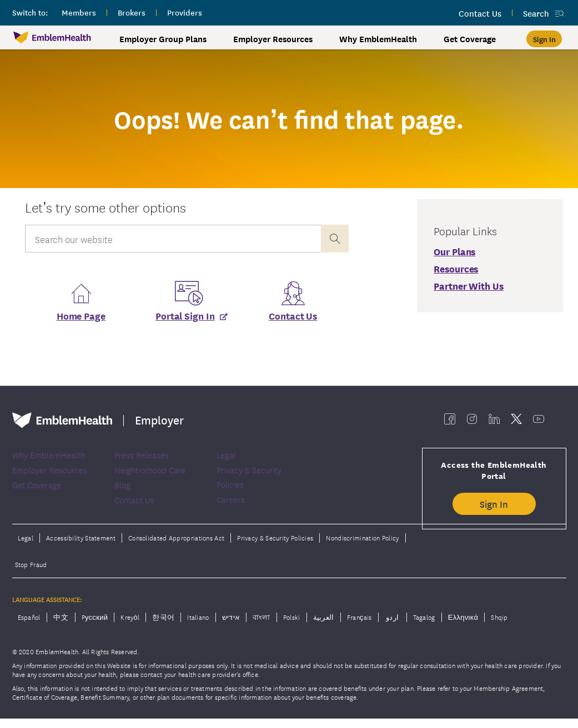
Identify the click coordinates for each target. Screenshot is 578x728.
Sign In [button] (494, 507)
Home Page (81, 319)
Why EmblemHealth (378, 39)
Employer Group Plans (163, 39)
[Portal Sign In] (187, 322)
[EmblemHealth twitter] (516, 422)
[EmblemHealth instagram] (472, 422)
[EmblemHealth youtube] (539, 422)
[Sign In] (544, 39)
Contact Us (293, 319)
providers (185, 12)
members (79, 12)
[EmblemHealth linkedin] (494, 422)
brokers (132, 12)
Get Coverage (470, 39)
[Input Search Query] (173, 239)
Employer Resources (273, 39)
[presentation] (335, 239)
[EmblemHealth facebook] (450, 422)
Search (536, 13)
